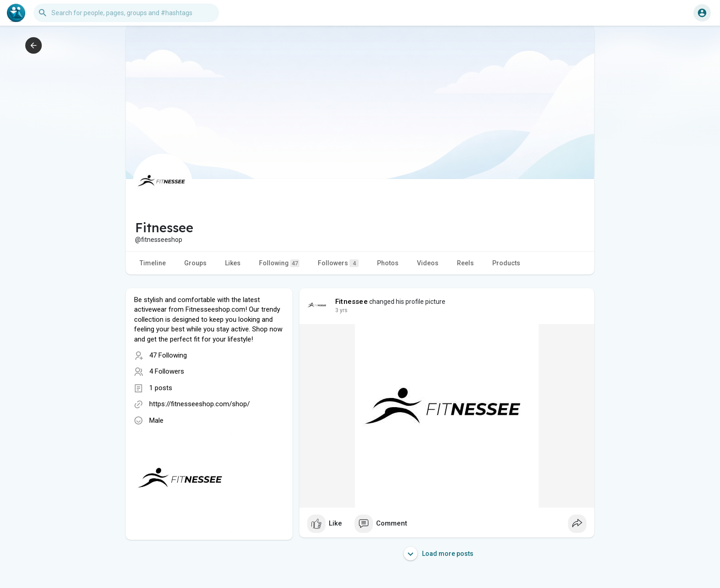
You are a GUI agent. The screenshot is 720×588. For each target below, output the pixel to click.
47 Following (168, 355)
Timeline (153, 263)
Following (279, 263)
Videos (428, 263)
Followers (338, 263)
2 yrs (341, 310)
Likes (233, 263)
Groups (195, 263)
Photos (388, 263)
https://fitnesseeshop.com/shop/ (200, 404)
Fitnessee (352, 302)
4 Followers (167, 371)
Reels (465, 263)
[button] (126, 13)
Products (506, 263)
